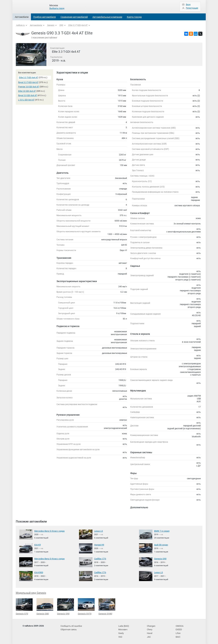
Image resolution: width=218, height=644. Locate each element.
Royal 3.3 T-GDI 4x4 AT (28, 82)
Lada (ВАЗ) (123, 625)
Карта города (134, 17)
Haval (150, 632)
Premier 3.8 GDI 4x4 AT (29, 87)
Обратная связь (68, 629)
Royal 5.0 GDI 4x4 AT (28, 95)
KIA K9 (37, 545)
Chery (150, 629)
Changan (151, 625)
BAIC (178, 636)
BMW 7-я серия (161, 531)
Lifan (178, 632)
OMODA (179, 625)
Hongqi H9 (99, 545)
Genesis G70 (24, 606)
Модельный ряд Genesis (31, 593)
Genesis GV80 (107, 606)
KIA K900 (39, 572)
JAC (149, 636)
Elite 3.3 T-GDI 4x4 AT (78, 25)
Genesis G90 (160, 559)
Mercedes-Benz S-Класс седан (48, 531)
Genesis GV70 (86, 606)
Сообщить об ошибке (71, 625)
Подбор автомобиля (45, 17)
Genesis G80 (45, 606)
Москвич (123, 629)
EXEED (179, 629)
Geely (121, 632)
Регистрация (192, 8)
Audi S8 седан (161, 545)
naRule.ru (20, 25)
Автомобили (22, 17)
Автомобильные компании (107, 17)
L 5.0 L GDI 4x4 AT (26, 100)
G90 (61, 25)
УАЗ (120, 636)
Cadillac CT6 (100, 559)
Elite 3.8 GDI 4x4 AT (27, 91)
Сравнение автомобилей (74, 17)
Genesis (51, 25)
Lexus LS (98, 531)
